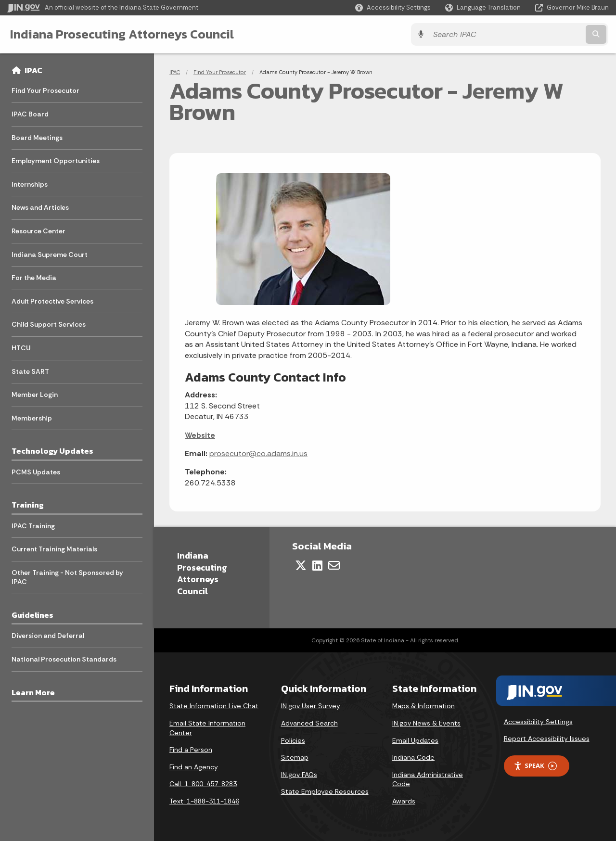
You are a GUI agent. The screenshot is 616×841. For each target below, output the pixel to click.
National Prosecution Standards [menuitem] (64, 659)
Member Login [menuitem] (35, 395)
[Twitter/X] (301, 565)
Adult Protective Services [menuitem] (52, 301)
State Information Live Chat (214, 706)
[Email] (334, 565)
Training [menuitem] (28, 505)
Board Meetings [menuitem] (37, 138)
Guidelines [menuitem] (32, 615)
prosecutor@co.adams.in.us (258, 453)
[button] (393, 7)
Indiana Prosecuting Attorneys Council (122, 34)
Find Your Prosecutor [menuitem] (45, 90)
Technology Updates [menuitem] (52, 451)
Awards (404, 801)
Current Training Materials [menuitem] (54, 549)
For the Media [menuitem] (34, 278)
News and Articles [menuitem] (40, 207)
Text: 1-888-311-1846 (204, 801)
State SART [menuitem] (30, 371)
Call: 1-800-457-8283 (203, 784)
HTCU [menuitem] (21, 348)
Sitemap (295, 757)
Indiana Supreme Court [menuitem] (50, 255)
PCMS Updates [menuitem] (36, 472)
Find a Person (191, 750)
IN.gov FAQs (299, 775)
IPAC (33, 70)
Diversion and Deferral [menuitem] (48, 636)
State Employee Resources (325, 791)
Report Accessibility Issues (547, 739)
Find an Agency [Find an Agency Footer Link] (194, 767)
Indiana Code (413, 757)
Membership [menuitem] (32, 418)
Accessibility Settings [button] (538, 722)
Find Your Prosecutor (220, 72)
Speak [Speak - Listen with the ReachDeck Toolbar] (535, 766)
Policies (293, 740)
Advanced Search (309, 723)
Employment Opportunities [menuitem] (56, 161)
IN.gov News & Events (426, 723)
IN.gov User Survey (311, 706)
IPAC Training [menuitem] (33, 526)
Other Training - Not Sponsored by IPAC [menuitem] (67, 577)
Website (200, 435)
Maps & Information (423, 706)
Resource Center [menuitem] (38, 231)
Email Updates (415, 740)
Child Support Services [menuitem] (49, 324)
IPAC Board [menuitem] (30, 114)
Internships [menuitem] (30, 184)
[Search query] (535, 34)
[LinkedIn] (317, 565)
